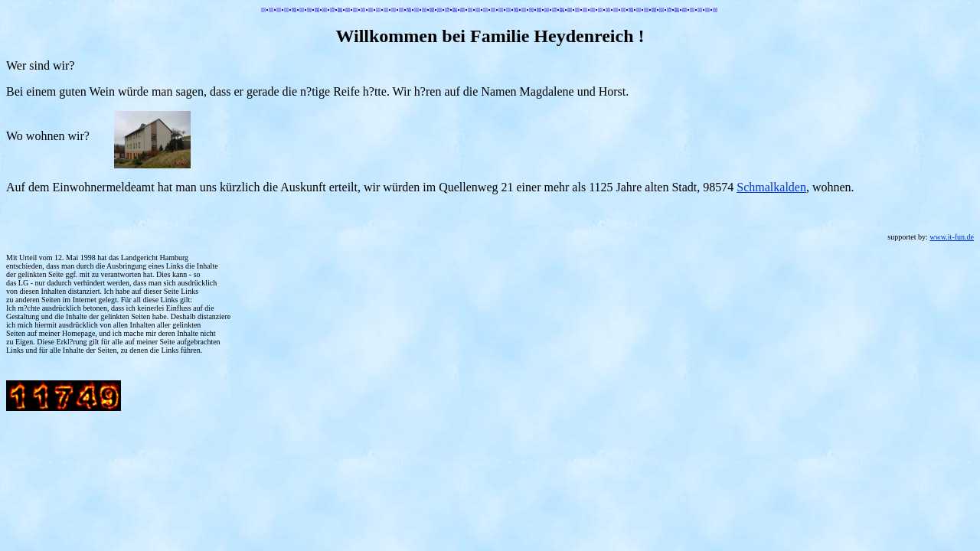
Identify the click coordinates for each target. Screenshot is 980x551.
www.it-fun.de (952, 237)
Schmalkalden (771, 187)
